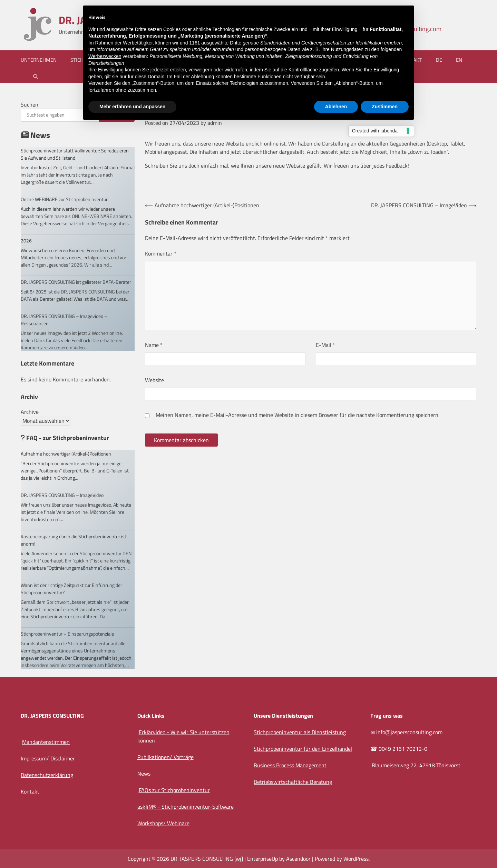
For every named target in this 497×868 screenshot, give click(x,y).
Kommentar (161, 253)
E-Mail (325, 345)
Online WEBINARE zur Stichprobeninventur (64, 199)
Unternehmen (39, 60)
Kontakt (30, 791)
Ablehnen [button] (336, 107)
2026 (26, 241)
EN (459, 60)
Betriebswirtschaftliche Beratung (293, 782)
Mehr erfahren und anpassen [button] (132, 107)
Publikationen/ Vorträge (165, 757)
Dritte (236, 43)
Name (154, 345)
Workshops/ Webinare (163, 823)
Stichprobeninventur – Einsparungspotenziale (67, 634)
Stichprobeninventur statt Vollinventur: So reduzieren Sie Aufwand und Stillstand (75, 154)
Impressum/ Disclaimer (48, 758)
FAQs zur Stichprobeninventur (174, 790)
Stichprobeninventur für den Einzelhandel (303, 749)
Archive (30, 412)
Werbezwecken (105, 56)
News (144, 774)
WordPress (356, 859)
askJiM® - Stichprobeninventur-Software (186, 807)
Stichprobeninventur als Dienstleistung (300, 732)
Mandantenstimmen (46, 742)
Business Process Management (290, 765)
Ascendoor (298, 859)
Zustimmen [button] (385, 107)
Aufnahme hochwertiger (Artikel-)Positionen (66, 454)
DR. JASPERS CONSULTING (202, 859)
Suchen (30, 104)
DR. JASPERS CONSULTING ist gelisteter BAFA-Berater (76, 282)
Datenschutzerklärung (47, 775)
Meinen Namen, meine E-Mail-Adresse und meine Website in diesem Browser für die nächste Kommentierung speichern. (298, 415)
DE (439, 60)
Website (154, 380)
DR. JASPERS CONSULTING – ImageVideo (62, 495)
